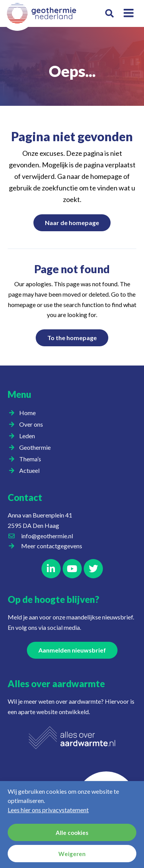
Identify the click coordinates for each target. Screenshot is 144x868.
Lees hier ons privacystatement (48, 810)
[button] (110, 14)
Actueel (31, 471)
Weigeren (72, 854)
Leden (29, 436)
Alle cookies (72, 833)
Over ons (33, 424)
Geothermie (37, 447)
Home (27, 413)
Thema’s (32, 459)
